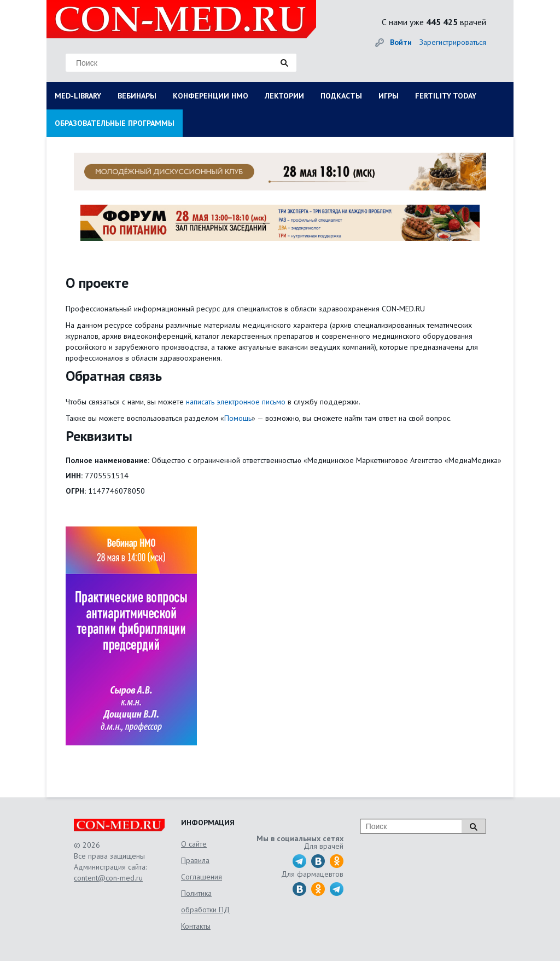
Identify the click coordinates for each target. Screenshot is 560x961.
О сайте (194, 844)
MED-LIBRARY (78, 96)
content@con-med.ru (108, 878)
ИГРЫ (389, 96)
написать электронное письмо (236, 402)
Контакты (196, 926)
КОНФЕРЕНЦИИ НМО (211, 96)
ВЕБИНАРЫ (137, 96)
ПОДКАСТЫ (341, 96)
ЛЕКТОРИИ (284, 96)
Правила (195, 860)
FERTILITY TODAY (446, 96)
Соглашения (202, 877)
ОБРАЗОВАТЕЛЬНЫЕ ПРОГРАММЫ (115, 123)
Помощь (238, 418)
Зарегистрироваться (453, 42)
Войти (401, 42)
